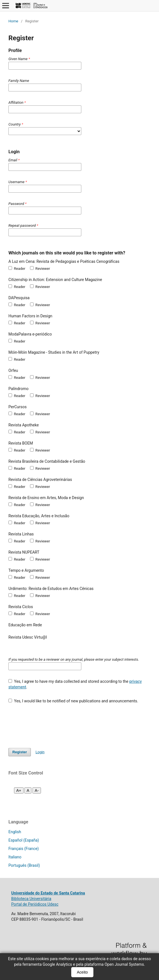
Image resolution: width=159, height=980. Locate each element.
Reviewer (40, 268)
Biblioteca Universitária (31, 899)
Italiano (15, 857)
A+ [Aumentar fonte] (19, 790)
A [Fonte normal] (28, 790)
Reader (17, 268)
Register (20, 752)
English (15, 832)
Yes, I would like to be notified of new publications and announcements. (73, 701)
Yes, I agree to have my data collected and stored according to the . (75, 684)
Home (13, 21)
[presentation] (51, 723)
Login (40, 752)
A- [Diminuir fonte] (37, 790)
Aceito (82, 972)
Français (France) (24, 849)
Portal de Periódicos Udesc (35, 904)
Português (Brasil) (24, 865)
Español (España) (24, 840)
